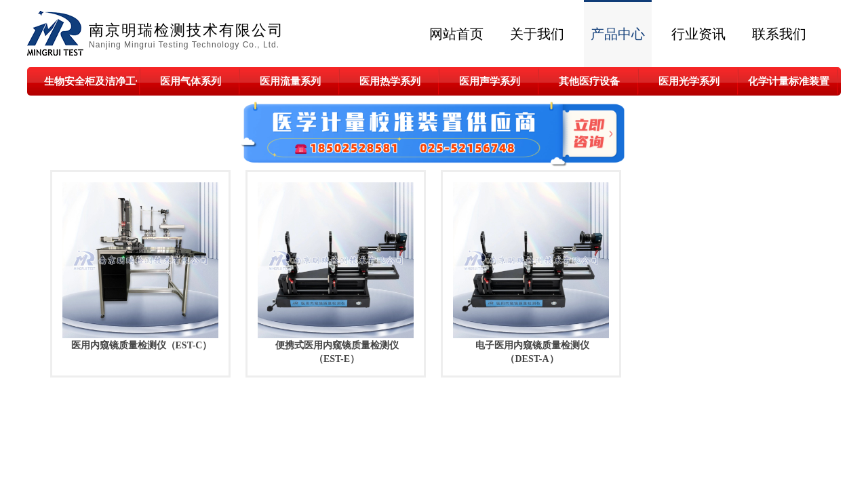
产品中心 (618, 34)
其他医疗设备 (589, 81)
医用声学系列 (490, 81)
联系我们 (779, 34)
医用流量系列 (290, 81)
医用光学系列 (689, 81)
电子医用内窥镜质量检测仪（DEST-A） (532, 352)
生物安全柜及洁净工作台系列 (91, 81)
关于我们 (537, 34)
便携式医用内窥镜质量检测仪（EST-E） (337, 352)
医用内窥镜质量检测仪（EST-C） (142, 345)
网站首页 (456, 34)
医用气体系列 (191, 81)
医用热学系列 (390, 81)
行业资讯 (698, 34)
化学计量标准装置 (789, 81)
